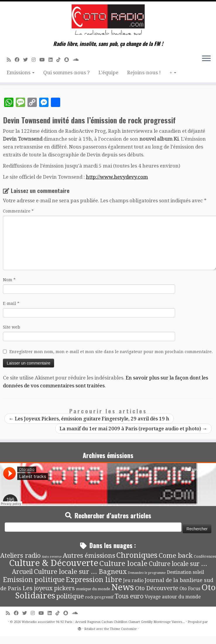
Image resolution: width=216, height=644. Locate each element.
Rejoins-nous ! (144, 72)
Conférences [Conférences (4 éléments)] (205, 556)
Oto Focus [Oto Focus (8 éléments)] (190, 589)
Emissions (21, 72)
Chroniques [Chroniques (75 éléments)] (137, 555)
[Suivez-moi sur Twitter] (27, 60)
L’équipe (108, 72)
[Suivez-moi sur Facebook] (19, 60)
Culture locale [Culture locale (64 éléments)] (123, 563)
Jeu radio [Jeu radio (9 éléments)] (133, 580)
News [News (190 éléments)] (123, 587)
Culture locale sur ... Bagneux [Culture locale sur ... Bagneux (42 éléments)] (80, 572)
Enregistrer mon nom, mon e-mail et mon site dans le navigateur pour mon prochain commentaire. (111, 352)
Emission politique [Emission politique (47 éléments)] (34, 580)
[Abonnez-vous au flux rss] (11, 60)
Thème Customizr (123, 629)
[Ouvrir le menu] (206, 59)
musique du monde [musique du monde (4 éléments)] (93, 589)
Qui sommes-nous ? (66, 72)
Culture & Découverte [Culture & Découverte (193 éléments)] (54, 563)
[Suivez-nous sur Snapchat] (69, 60)
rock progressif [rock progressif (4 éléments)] (99, 597)
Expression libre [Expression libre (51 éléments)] (94, 580)
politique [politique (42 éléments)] (70, 596)
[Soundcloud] (78, 60)
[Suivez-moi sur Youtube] (44, 60)
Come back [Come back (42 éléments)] (176, 555)
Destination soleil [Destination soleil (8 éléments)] (185, 572)
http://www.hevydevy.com (117, 177)
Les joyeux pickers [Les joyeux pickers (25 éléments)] (49, 588)
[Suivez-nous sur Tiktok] (60, 60)
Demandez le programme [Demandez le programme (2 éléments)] (147, 573)
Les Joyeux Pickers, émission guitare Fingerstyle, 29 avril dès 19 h (89, 419)
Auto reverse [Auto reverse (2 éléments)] (52, 557)
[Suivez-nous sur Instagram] (36, 60)
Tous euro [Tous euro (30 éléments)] (129, 596)
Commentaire (18, 211)
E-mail (11, 303)
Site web (12, 327)
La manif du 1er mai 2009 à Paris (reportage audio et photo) (133, 429)
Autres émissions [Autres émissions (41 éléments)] (89, 555)
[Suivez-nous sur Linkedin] (52, 60)
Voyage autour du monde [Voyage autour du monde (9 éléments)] (173, 597)
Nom (9, 280)
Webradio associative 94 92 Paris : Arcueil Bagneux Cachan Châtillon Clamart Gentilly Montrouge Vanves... (103, 622)
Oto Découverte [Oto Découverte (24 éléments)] (157, 588)
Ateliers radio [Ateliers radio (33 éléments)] (20, 556)
